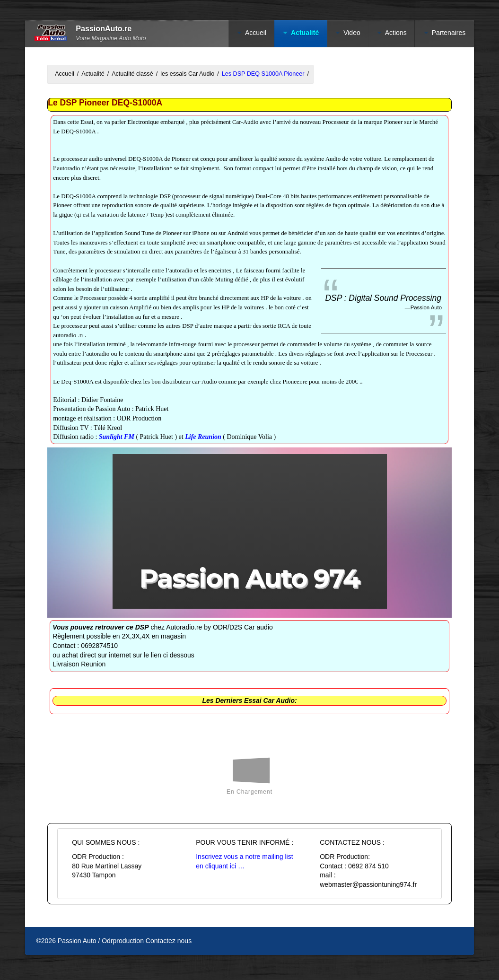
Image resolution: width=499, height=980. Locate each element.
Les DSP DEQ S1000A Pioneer (263, 74)
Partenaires (449, 33)
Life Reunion (203, 437)
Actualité (305, 33)
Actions (396, 33)
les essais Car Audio (187, 74)
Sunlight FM (117, 437)
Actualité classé (132, 74)
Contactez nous (169, 941)
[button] (250, 531)
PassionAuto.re (104, 29)
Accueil (256, 33)
